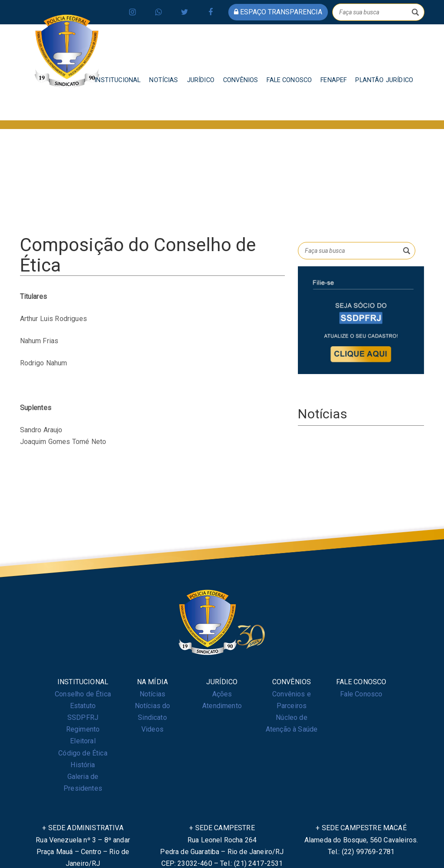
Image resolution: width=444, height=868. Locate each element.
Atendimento (222, 706)
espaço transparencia (278, 12)
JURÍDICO (201, 80)
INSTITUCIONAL (117, 80)
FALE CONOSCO (289, 80)
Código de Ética (83, 753)
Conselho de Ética (83, 694)
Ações (222, 694)
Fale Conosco (361, 694)
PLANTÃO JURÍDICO (384, 80)
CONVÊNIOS (240, 80)
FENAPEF (334, 80)
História (83, 765)
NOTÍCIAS (164, 80)
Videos (152, 729)
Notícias (152, 694)
